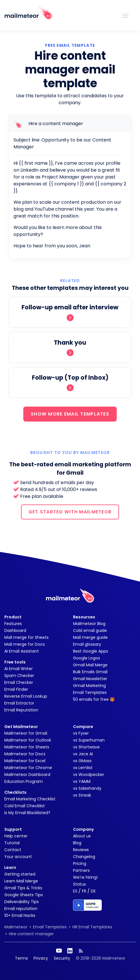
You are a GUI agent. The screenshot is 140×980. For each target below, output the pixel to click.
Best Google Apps (91, 651)
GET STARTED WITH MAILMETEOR (70, 512)
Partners (81, 870)
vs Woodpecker (89, 775)
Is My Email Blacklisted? (27, 813)
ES (75, 891)
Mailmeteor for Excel (25, 761)
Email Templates (90, 692)
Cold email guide (90, 630)
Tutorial (12, 843)
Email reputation (21, 909)
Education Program (24, 781)
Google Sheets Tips (24, 895)
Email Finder (16, 689)
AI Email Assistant (22, 651)
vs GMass (82, 761)
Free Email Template (70, 45)
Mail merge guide (90, 637)
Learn (10, 868)
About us (82, 836)
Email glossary (87, 644)
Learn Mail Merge (21, 881)
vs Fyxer (81, 733)
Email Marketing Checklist (30, 799)
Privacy (41, 958)
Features (13, 624)
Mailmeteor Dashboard (27, 775)
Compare (83, 727)
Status (79, 884)
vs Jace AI (83, 754)
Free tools (15, 662)
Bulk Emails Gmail (90, 672)
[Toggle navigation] (125, 15)
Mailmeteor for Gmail (26, 733)
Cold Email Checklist (25, 806)
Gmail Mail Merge (90, 665)
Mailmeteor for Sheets (27, 747)
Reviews (81, 850)
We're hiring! (85, 877)
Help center (16, 836)
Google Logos (87, 658)
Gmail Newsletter (90, 679)
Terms (21, 958)
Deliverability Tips (22, 902)
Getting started (20, 874)
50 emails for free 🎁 (94, 699)
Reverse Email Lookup (26, 696)
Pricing (80, 863)
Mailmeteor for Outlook (28, 740)
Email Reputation (21, 710)
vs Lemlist (83, 768)
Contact (13, 850)
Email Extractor (19, 703)
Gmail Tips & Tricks (23, 888)
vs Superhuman (89, 740)
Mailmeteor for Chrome (28, 768)
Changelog (84, 857)
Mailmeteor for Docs (25, 754)
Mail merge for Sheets (26, 637)
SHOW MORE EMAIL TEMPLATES (70, 414)
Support (13, 829)
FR (84, 891)
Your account (18, 857)
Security (62, 958)
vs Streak (82, 795)
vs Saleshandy (87, 788)
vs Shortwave (86, 747)
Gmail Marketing (89, 686)
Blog (77, 843)
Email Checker (19, 682)
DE (93, 891)
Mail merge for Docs (25, 644)
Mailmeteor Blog (89, 624)
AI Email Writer (19, 669)
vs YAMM (82, 781)
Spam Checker (19, 676)
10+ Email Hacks (20, 915)
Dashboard (15, 630)
